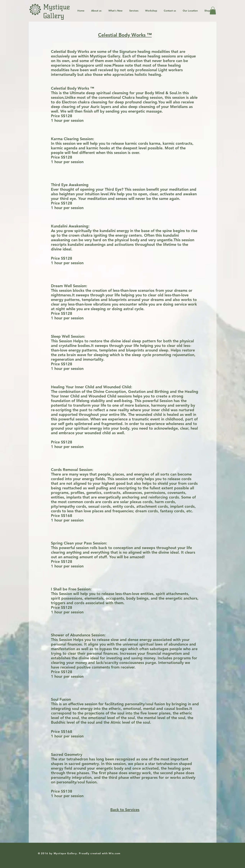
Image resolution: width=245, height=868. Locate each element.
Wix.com (114, 853)
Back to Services (125, 810)
